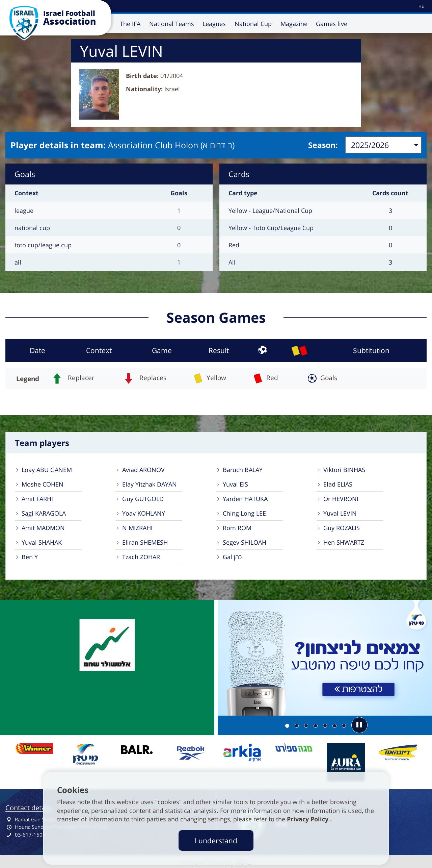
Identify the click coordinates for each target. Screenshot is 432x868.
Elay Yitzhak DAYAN (150, 484)
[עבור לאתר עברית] (421, 6)
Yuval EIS (235, 484)
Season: (323, 145)
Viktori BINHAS (344, 470)
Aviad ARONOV (143, 470)
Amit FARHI (37, 499)
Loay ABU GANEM (47, 470)
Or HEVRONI (341, 499)
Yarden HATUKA (245, 499)
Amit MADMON (43, 528)
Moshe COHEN (43, 484)
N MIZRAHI (137, 528)
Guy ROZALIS (342, 528)
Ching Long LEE (244, 513)
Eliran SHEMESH (145, 542)
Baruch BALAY (243, 470)
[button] (359, 725)
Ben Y (30, 557)
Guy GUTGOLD (143, 499)
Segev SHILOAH (245, 542)
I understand (216, 840)
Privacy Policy (308, 819)
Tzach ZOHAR (141, 557)
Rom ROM (237, 528)
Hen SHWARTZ (344, 542)
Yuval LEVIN (340, 513)
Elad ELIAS (338, 484)
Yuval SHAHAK (42, 542)
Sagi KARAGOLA (44, 513)
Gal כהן (232, 557)
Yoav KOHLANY (144, 513)
